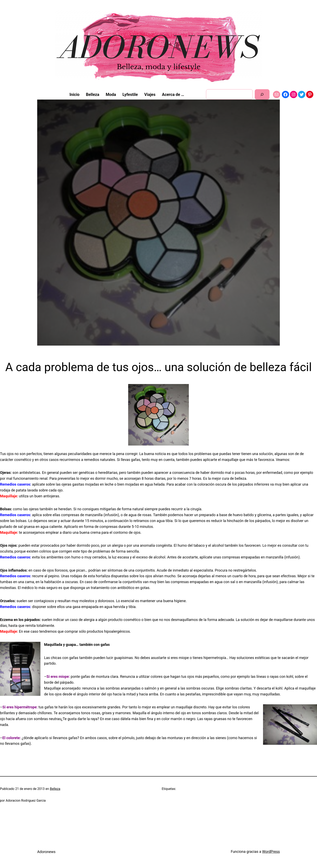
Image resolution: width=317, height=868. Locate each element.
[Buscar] (262, 94)
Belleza (55, 789)
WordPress (271, 852)
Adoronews (46, 852)
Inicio (74, 94)
